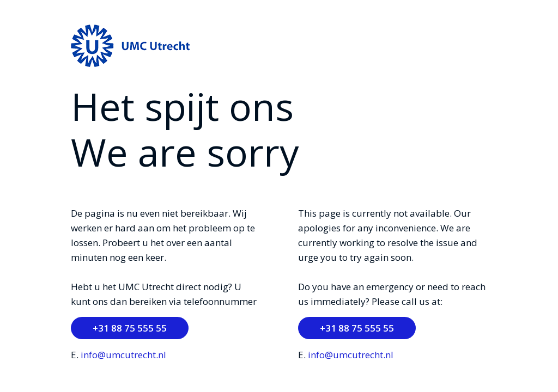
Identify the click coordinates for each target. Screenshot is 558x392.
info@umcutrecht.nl (123, 355)
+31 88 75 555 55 (130, 328)
